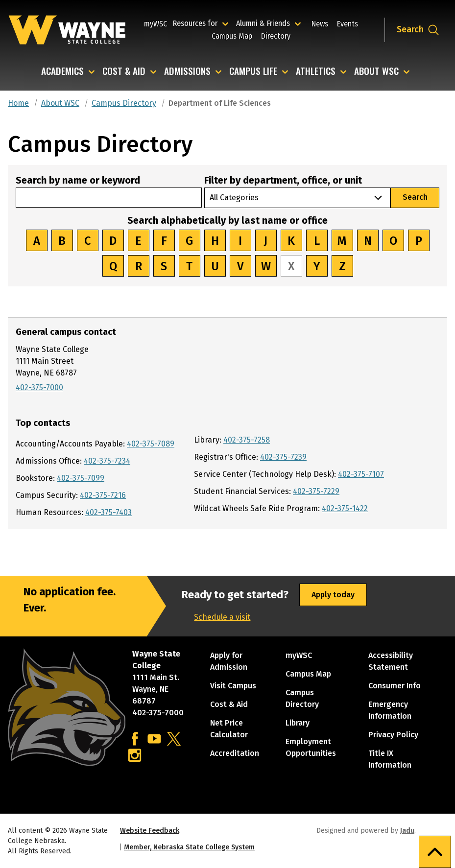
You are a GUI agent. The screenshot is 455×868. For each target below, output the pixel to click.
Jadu (407, 831)
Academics (62, 72)
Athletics (316, 72)
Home (18, 103)
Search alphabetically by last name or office (227, 220)
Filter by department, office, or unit (283, 180)
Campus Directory (124, 103)
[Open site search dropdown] (418, 30)
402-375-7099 (81, 478)
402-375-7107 (361, 474)
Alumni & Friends (265, 23)
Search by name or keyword (78, 180)
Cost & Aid (124, 72)
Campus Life (253, 72)
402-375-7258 (247, 440)
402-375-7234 (107, 461)
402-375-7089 (151, 444)
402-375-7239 (283, 457)
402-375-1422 (345, 508)
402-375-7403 (108, 512)
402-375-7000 (39, 387)
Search (415, 197)
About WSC (376, 72)
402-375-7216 (103, 495)
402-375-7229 (316, 491)
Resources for (202, 23)
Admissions (187, 72)
